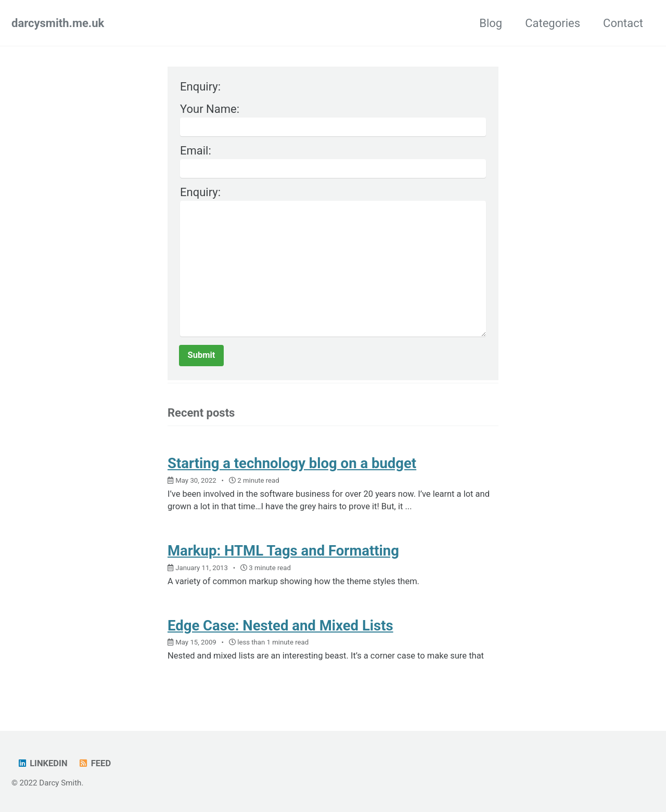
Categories (553, 23)
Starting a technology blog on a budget (292, 463)
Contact (623, 23)
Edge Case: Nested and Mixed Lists (280, 626)
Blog (491, 23)
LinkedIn (42, 763)
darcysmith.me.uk (58, 23)
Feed (94, 763)
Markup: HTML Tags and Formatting (283, 551)
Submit (202, 355)
